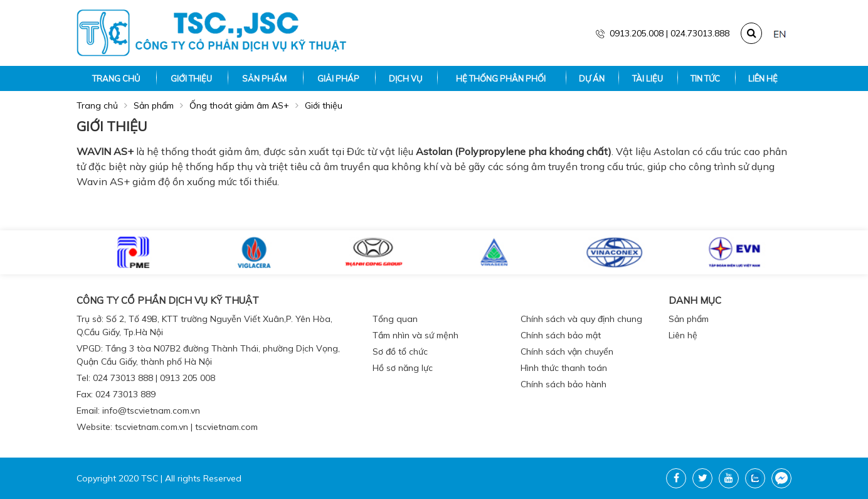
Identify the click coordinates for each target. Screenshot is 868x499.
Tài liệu (648, 78)
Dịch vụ (405, 78)
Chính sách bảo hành (564, 384)
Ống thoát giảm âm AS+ (239, 105)
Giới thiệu (191, 78)
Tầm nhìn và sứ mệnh (415, 335)
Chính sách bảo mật (561, 335)
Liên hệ (763, 78)
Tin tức (705, 78)
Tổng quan (395, 319)
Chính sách (550, 300)
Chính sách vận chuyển (567, 351)
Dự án (592, 78)
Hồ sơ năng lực (403, 368)
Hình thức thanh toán (564, 368)
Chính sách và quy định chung (581, 319)
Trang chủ (116, 78)
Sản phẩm (264, 78)
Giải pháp (338, 78)
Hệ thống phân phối (501, 78)
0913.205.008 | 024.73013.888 (663, 33)
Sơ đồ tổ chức (400, 351)
